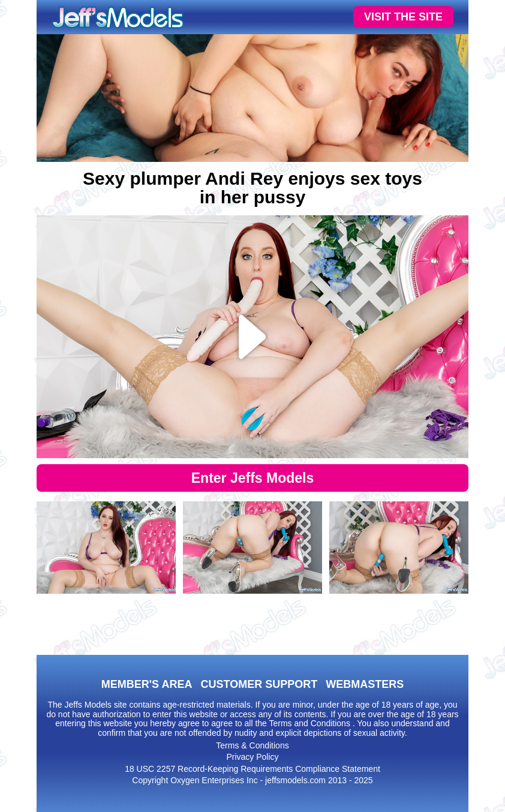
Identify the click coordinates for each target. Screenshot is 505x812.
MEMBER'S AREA (147, 684)
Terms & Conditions (252, 745)
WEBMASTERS (365, 684)
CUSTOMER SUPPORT (259, 684)
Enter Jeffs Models (253, 478)
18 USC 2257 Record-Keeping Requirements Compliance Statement (252, 769)
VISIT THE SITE (403, 17)
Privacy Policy (252, 757)
